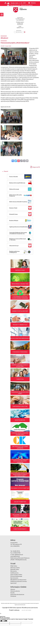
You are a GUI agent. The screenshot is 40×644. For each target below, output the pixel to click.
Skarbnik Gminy (15, 569)
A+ (22, 3)
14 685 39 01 (20, 23)
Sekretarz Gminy (15, 568)
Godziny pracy (14, 573)
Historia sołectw (15, 591)
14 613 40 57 (20, 24)
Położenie (13, 596)
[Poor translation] (5, 621)
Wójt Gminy (14, 566)
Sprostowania (14, 578)
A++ (25, 3)
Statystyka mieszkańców (17, 594)
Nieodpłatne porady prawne (18, 580)
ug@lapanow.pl (20, 28)
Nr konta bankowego (16, 576)
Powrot (6, 171)
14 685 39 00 (17, 553)
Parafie (12, 593)
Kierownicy (14, 571)
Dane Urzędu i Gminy (16, 574)
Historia (13, 589)
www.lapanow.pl (15, 556)
